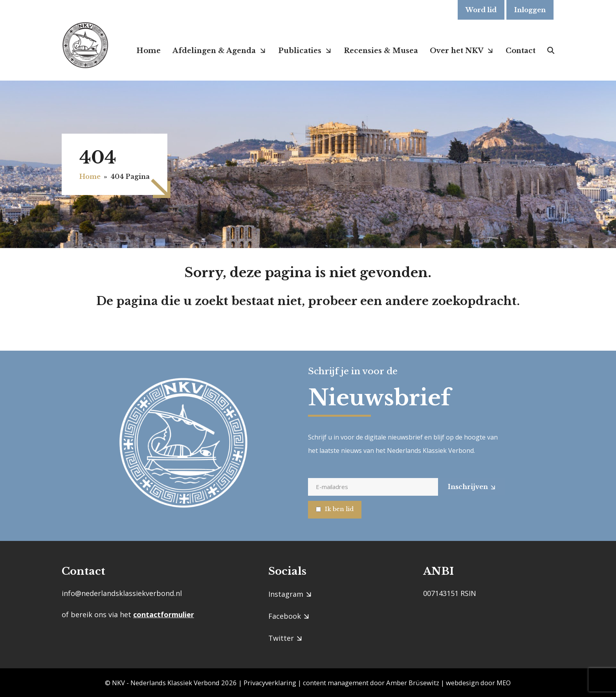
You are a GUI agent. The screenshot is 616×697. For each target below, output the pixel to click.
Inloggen (530, 10)
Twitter (281, 638)
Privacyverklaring (270, 683)
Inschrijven (468, 487)
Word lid (481, 10)
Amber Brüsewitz (413, 683)
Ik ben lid (339, 509)
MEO (504, 683)
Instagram (286, 594)
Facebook (285, 616)
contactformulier (164, 614)
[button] (551, 50)
